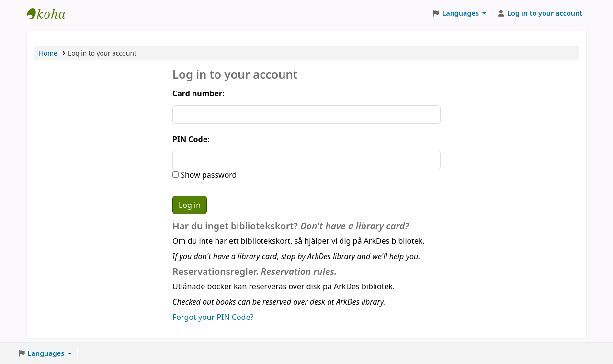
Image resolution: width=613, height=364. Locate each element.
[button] (459, 13)
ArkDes (51, 13)
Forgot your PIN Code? (213, 317)
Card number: (199, 93)
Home (48, 53)
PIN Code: (191, 139)
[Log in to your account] (539, 13)
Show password (208, 175)
